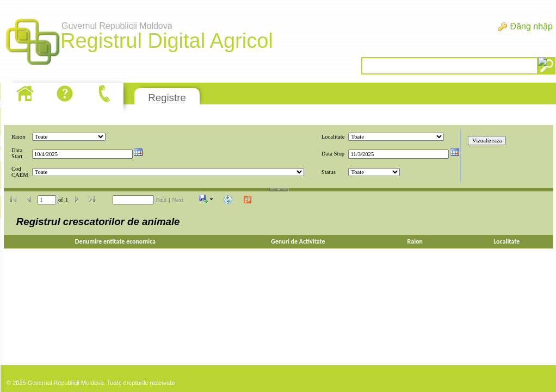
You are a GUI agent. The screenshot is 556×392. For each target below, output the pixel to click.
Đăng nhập (532, 26)
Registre (167, 98)
